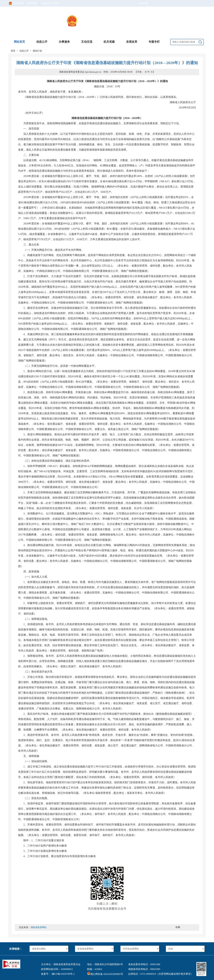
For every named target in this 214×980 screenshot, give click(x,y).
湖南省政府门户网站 (50, 3)
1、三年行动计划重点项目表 (48, 840)
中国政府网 (18, 3)
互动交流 (87, 42)
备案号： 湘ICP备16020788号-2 (58, 974)
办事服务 (64, 42)
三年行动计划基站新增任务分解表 (47, 851)
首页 (13, 51)
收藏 (178, 927)
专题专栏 (154, 42)
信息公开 (42, 42)
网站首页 (19, 42)
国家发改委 (32, 3)
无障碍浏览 (144, 3)
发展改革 (132, 42)
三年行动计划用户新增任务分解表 (47, 846)
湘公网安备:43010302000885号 (105, 974)
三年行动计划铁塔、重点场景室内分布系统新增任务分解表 (62, 856)
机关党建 (109, 42)
